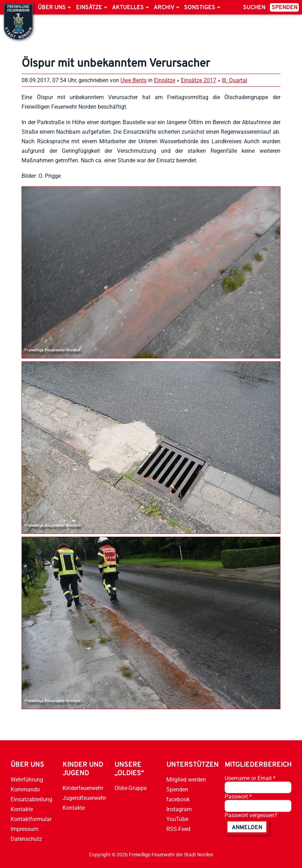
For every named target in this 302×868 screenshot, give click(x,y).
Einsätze (89, 8)
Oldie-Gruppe (131, 788)
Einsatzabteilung (31, 799)
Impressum (25, 829)
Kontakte (22, 809)
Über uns (52, 8)
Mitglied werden (186, 780)
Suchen (254, 8)
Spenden (285, 8)
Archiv (164, 8)
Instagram (179, 809)
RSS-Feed (178, 829)
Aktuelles (128, 8)
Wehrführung (27, 780)
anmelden (247, 828)
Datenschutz (26, 839)
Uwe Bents (134, 80)
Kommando (25, 789)
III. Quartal (235, 80)
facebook (178, 799)
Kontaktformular (31, 819)
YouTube (177, 819)
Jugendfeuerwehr (84, 798)
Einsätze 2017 (199, 80)
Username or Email (250, 778)
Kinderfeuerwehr (83, 788)
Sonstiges (200, 8)
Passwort (238, 797)
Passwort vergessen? (251, 815)
